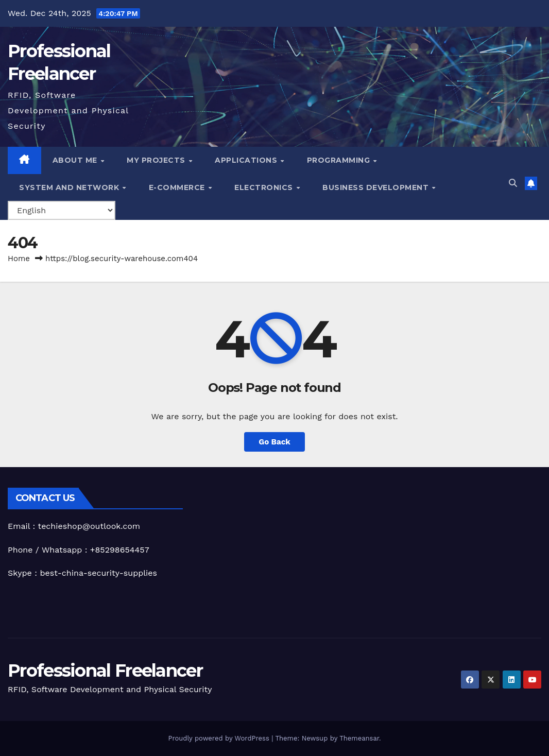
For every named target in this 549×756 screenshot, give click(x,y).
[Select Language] (62, 210)
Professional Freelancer (105, 671)
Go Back (274, 442)
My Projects (157, 160)
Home (19, 259)
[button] (513, 183)
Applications (247, 160)
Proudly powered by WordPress (220, 738)
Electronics (265, 187)
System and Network (70, 187)
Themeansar (359, 738)
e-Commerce (178, 187)
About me (76, 160)
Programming (340, 160)
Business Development (377, 187)
